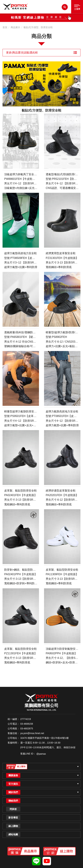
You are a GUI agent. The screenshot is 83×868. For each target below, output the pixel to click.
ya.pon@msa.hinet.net (32, 733)
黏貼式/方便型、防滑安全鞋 (38, 27)
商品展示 (15, 27)
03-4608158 (27, 724)
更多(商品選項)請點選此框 (41, 53)
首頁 (5, 27)
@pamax (41, 754)
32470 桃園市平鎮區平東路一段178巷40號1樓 (45, 738)
